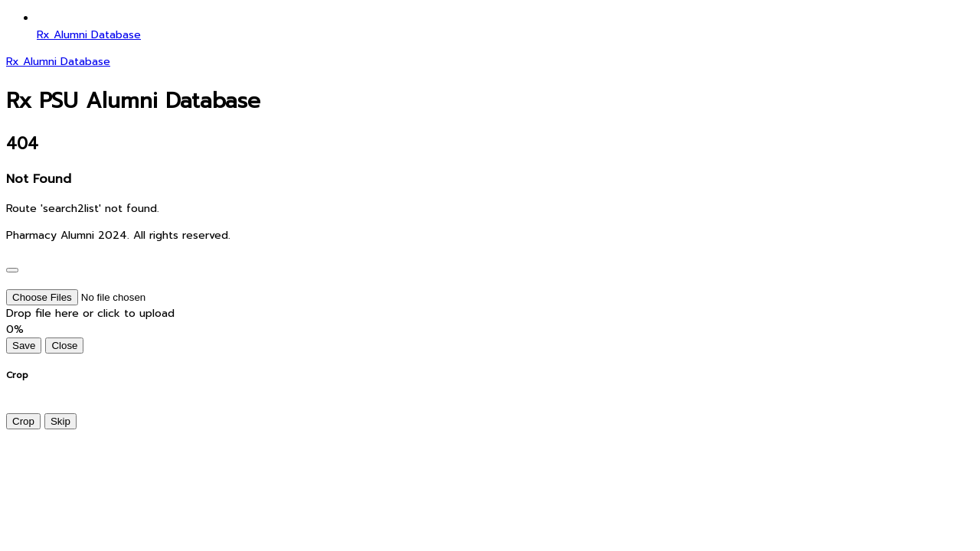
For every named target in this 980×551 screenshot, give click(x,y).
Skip (60, 421)
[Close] (12, 270)
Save (24, 346)
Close (64, 346)
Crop (23, 421)
